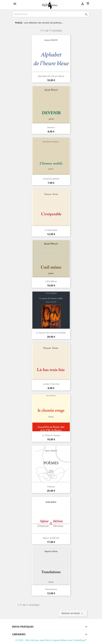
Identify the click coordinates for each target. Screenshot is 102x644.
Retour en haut (73, 613)
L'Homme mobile (51, 179)
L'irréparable (51, 230)
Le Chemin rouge (51, 435)
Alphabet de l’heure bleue (51, 76)
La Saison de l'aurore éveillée (51, 333)
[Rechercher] (51, 14)
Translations (51, 589)
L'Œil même (51, 281)
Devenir (51, 127)
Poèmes (51, 487)
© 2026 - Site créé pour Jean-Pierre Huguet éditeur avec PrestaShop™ (51, 640)
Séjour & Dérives (51, 538)
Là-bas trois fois (51, 384)
